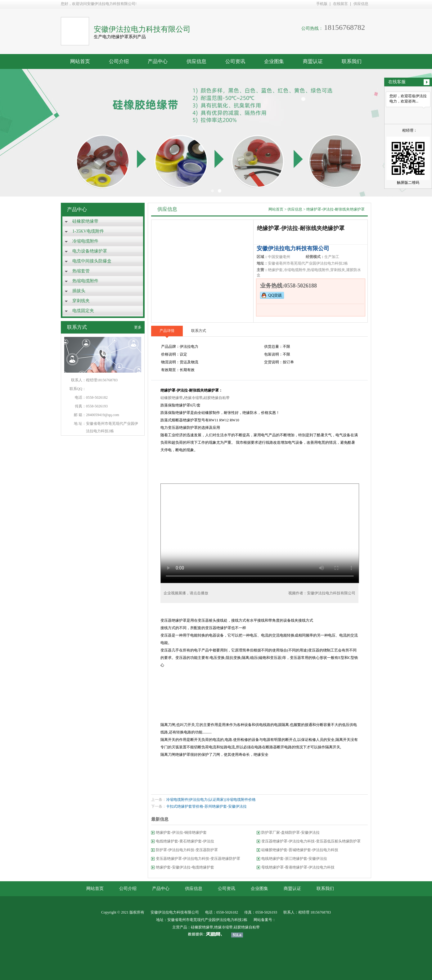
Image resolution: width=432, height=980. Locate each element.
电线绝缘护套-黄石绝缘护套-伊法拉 (185, 841)
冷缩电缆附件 (85, 241)
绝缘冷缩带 (193, 398)
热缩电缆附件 (85, 281)
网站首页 (80, 61)
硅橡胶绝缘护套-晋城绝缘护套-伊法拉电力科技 (300, 850)
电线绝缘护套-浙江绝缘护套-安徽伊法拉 (294, 859)
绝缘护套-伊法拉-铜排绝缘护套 (181, 833)
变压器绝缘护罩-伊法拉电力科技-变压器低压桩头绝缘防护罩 (311, 841)
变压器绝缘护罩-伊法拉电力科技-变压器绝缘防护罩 (198, 859)
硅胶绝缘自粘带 (217, 398)
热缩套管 (81, 271)
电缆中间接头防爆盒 (92, 261)
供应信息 (361, 4)
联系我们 (352, 61)
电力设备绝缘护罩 (90, 251)
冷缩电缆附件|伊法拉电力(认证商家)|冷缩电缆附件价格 (211, 800)
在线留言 (340, 4)
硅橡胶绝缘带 (85, 221)
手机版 (322, 4)
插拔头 (79, 291)
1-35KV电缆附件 (88, 231)
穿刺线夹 (81, 301)
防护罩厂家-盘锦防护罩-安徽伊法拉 (290, 833)
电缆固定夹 (83, 311)
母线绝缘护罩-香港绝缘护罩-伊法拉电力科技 (298, 867)
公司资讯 (235, 61)
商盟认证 (313, 61)
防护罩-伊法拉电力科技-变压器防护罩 (187, 850)
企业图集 (274, 61)
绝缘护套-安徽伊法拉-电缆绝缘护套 (185, 867)
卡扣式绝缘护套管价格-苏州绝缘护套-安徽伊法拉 (206, 806)
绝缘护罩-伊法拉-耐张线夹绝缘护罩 (335, 209)
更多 (138, 327)
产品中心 (158, 61)
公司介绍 (119, 61)
